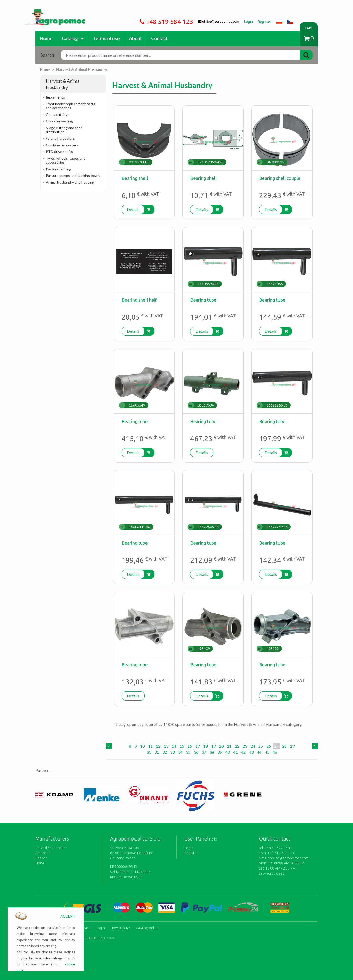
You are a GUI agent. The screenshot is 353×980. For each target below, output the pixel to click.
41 (236, 752)
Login (189, 848)
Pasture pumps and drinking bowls (73, 176)
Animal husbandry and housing (70, 182)
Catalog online (147, 927)
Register (191, 853)
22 (237, 746)
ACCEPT (68, 916)
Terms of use (106, 38)
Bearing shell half (139, 300)
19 (213, 746)
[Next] (315, 746)
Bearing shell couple (280, 178)
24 (253, 746)
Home (46, 38)
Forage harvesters (60, 138)
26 (269, 746)
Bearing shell (135, 178)
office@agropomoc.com (289, 858)
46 (275, 752)
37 (204, 752)
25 (261, 746)
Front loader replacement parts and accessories (70, 106)
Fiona (40, 863)
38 (212, 752)
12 (158, 746)
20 (221, 746)
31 (157, 752)
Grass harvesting (59, 121)
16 (190, 746)
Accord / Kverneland (51, 848)
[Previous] (109, 746)
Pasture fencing (58, 169)
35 (188, 752)
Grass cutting (57, 114)
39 (220, 752)
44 (259, 752)
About (135, 38)
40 (228, 752)
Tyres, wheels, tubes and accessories (66, 160)
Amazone (43, 853)
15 (182, 746)
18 (205, 746)
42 (243, 752)
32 (165, 752)
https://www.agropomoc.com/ (51, 12)
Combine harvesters (62, 145)
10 (142, 746)
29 (292, 746)
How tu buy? (120, 927)
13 (166, 746)
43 (251, 752)
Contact (159, 38)
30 (149, 752)
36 (196, 752)
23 (245, 746)
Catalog (73, 38)
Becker (41, 858)
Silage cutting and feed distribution (64, 130)
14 (174, 746)
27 (276, 746)
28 (284, 746)
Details (133, 209)
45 (267, 752)
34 (180, 752)
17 (198, 746)
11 (150, 746)
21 (229, 746)
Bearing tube (203, 300)
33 (172, 752)
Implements (55, 97)
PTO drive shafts (59, 152)
